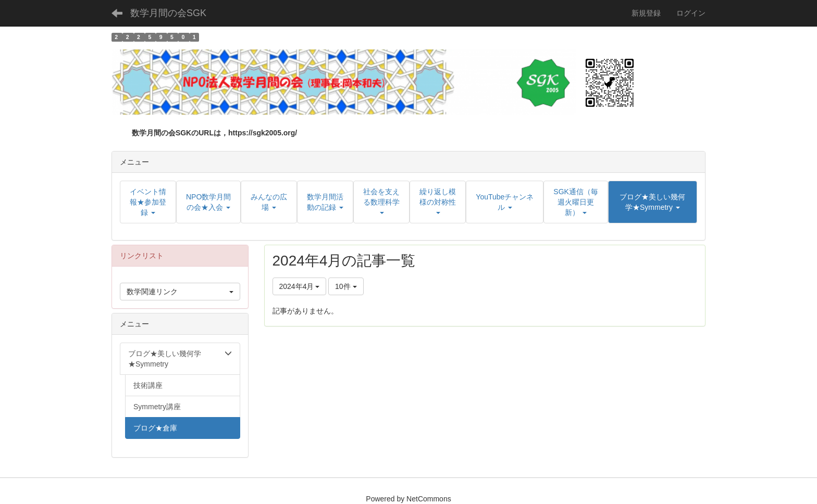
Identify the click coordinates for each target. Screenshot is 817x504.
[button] (653, 202)
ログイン (691, 13)
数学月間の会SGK (168, 13)
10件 (346, 286)
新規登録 (646, 13)
